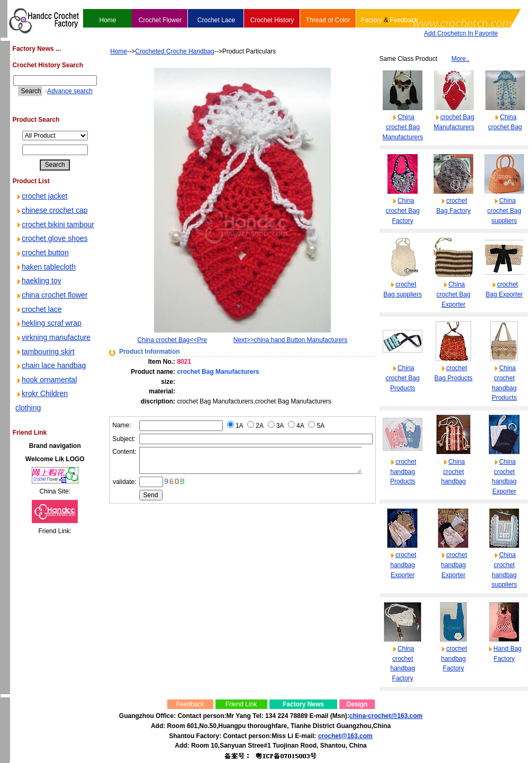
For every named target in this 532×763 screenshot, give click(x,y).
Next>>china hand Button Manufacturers (289, 340)
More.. (461, 59)
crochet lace (38, 365)
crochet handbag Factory (454, 658)
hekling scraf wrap (48, 380)
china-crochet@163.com (385, 716)
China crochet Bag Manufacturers (403, 127)
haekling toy (38, 323)
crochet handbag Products (404, 472)
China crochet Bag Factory (403, 210)
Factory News (303, 704)
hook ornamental (46, 464)
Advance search (61, 91)
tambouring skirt (44, 422)
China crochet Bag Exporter (454, 294)
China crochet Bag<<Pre (158, 340)
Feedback (404, 20)
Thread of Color (327, 20)
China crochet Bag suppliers (504, 210)
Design (357, 704)
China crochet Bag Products (403, 378)
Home (107, 20)
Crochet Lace (216, 20)
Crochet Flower (160, 20)
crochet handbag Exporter (404, 565)
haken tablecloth (45, 309)
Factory (371, 20)
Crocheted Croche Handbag (159, 51)
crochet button (42, 295)
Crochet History (272, 20)
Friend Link (241, 704)
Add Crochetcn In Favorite (460, 33)
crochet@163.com (345, 736)
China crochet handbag (454, 472)
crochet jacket (41, 196)
